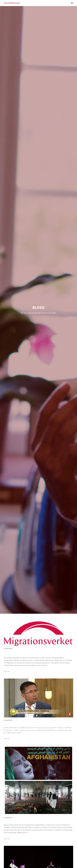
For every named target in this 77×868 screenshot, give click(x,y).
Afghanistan (8, 649)
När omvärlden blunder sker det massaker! (20, 821)
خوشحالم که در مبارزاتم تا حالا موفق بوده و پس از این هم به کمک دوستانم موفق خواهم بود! (34, 724)
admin (6, 669)
